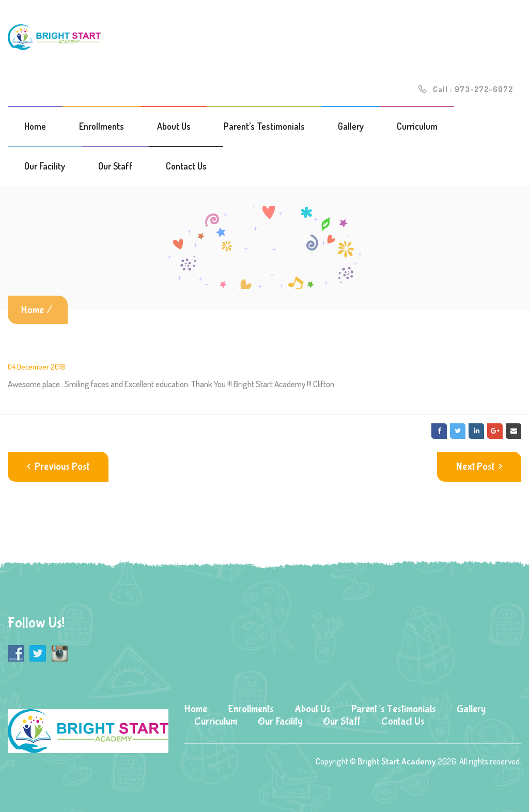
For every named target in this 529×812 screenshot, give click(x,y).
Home (35, 126)
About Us (174, 126)
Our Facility (45, 166)
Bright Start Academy (397, 761)
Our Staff (115, 166)
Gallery (351, 126)
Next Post (479, 466)
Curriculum (417, 126)
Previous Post (58, 466)
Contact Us (186, 166)
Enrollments (102, 126)
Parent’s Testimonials (264, 126)
